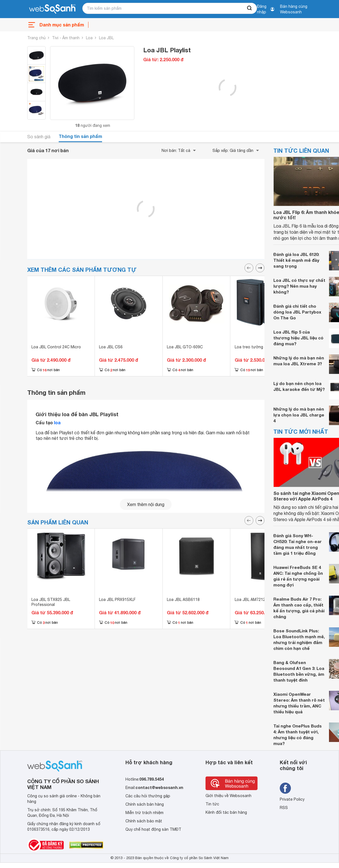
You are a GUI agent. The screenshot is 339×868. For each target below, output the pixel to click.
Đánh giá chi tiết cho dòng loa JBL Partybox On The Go (297, 312)
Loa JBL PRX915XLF (117, 600)
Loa (89, 38)
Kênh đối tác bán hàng (226, 812)
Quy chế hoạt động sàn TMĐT (153, 829)
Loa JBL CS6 (111, 347)
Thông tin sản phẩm (80, 136)
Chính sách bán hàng (145, 804)
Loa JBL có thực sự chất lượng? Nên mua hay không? (299, 286)
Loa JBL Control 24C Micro (56, 347)
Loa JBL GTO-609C (185, 347)
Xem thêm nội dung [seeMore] (146, 504)
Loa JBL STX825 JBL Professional (51, 602)
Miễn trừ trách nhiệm (144, 813)
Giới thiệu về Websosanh (228, 796)
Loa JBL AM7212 (250, 600)
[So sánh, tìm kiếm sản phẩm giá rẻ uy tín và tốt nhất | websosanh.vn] (52, 9)
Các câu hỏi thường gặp (148, 796)
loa (57, 422)
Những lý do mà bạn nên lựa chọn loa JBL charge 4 (299, 415)
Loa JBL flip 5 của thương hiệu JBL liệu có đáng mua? (298, 338)
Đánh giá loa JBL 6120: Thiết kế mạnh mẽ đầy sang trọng (296, 260)
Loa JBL (106, 38)
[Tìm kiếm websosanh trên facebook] (285, 788)
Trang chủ (36, 38)
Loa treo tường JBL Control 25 (263, 347)
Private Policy (292, 799)
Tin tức (212, 804)
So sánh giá (39, 137)
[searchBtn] (250, 8)
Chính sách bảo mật (144, 821)
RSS (284, 808)
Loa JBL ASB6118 (183, 600)
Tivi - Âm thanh (66, 38)
